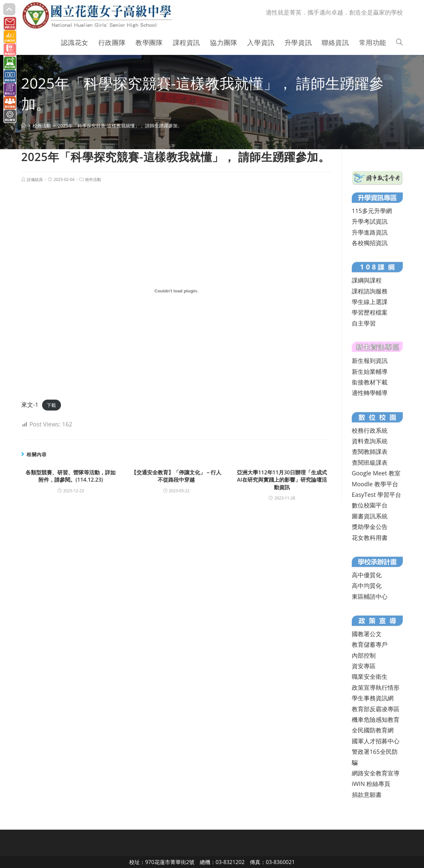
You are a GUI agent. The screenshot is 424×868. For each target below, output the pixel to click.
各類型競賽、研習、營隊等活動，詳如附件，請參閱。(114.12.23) (71, 476)
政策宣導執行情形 (376, 687)
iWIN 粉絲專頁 (371, 784)
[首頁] (24, 126)
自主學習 (364, 323)
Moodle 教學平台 (375, 484)
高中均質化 (367, 586)
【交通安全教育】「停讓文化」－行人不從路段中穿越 (176, 476)
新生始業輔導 (370, 371)
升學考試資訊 (370, 221)
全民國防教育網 (373, 730)
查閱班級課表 (370, 462)
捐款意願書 (367, 795)
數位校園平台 (370, 505)
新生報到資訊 (370, 361)
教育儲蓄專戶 (370, 644)
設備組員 (35, 179)
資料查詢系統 (370, 441)
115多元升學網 (372, 211)
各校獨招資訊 (370, 243)
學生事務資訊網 (373, 698)
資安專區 (364, 666)
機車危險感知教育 (376, 719)
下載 (51, 405)
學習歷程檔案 (370, 312)
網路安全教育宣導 (376, 773)
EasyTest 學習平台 (376, 495)
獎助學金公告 (370, 527)
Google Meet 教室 (376, 473)
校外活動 (93, 179)
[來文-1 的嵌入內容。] (176, 291)
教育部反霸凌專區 (376, 709)
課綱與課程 (367, 280)
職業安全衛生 (370, 676)
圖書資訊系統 (370, 516)
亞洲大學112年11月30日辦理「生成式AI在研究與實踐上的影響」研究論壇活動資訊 (282, 480)
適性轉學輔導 (370, 393)
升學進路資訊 (370, 232)
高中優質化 (367, 575)
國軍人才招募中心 (376, 741)
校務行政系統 (370, 430)
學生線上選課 (370, 302)
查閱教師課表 (370, 452)
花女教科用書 (370, 538)
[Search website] (399, 43)
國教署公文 (367, 634)
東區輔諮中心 (370, 596)
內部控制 (364, 655)
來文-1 (30, 405)
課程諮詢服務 (370, 291)
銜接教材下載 (370, 382)
